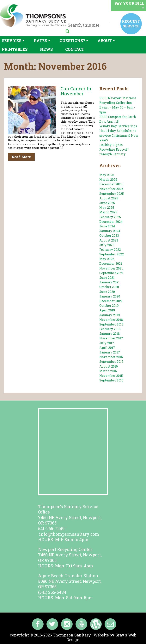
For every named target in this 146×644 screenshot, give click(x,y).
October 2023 (109, 235)
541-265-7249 (51, 528)
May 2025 (107, 207)
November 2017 (111, 338)
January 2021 (109, 282)
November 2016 (111, 357)
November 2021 (111, 268)
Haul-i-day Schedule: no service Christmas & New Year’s (119, 135)
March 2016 (108, 371)
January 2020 (110, 296)
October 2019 (109, 305)
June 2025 (107, 203)
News (46, 49)
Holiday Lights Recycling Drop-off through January (114, 149)
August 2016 (109, 366)
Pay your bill (129, 5)
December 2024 (111, 222)
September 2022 (112, 254)
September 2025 (112, 194)
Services (12, 41)
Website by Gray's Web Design (101, 637)
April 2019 (107, 310)
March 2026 (108, 179)
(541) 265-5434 (52, 592)
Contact (75, 49)
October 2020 (109, 287)
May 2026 (107, 175)
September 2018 (111, 324)
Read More (21, 157)
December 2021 (111, 263)
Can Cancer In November (76, 91)
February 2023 (110, 250)
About (105, 41)
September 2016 (111, 361)
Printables (15, 49)
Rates (40, 41)
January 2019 (110, 315)
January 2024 (110, 231)
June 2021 (107, 278)
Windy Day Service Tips (118, 126)
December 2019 (111, 301)
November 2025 (111, 189)
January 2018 (109, 333)
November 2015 (111, 376)
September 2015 (111, 380)
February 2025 (110, 217)
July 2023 (107, 245)
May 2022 (107, 259)
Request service (131, 23)
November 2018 (111, 320)
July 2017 (107, 343)
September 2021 (111, 273)
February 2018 (110, 329)
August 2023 (109, 240)
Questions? (72, 41)
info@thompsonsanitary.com (69, 534)
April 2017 (107, 348)
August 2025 (109, 198)
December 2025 (111, 184)
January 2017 (110, 352)
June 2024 (107, 226)
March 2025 (108, 212)
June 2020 (107, 292)
